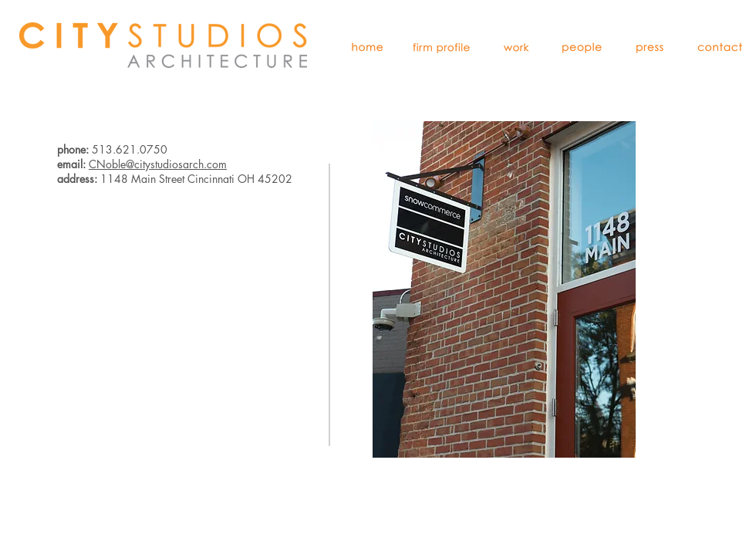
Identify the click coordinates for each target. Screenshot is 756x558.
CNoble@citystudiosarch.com (158, 164)
